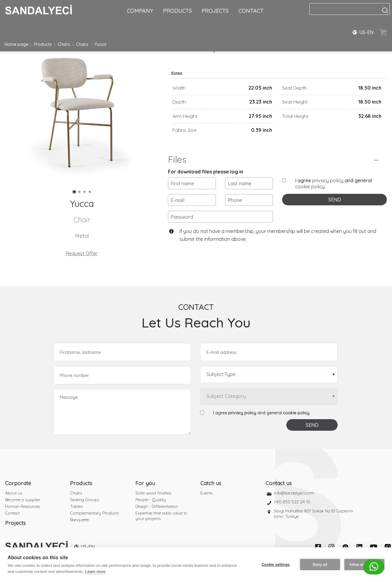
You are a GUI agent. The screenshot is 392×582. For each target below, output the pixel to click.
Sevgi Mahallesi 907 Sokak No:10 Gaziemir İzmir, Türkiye (314, 514)
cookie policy (310, 187)
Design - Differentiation (157, 506)
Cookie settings (276, 565)
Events (206, 493)
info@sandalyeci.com (294, 493)
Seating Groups (85, 500)
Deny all (320, 565)
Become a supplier (23, 500)
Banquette (80, 520)
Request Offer (82, 253)
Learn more (95, 572)
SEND (335, 200)
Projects (15, 523)
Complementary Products (94, 513)
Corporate (18, 483)
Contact (12, 513)
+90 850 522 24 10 (292, 502)
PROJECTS (215, 11)
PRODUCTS (177, 11)
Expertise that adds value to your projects (161, 516)
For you (145, 483)
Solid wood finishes (153, 493)
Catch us (211, 483)
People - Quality (151, 500)
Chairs (64, 44)
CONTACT (251, 11)
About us (14, 493)
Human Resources (22, 506)
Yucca (100, 44)
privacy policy (328, 180)
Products (43, 44)
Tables (76, 506)
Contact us (279, 483)
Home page (16, 44)
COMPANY (140, 11)
